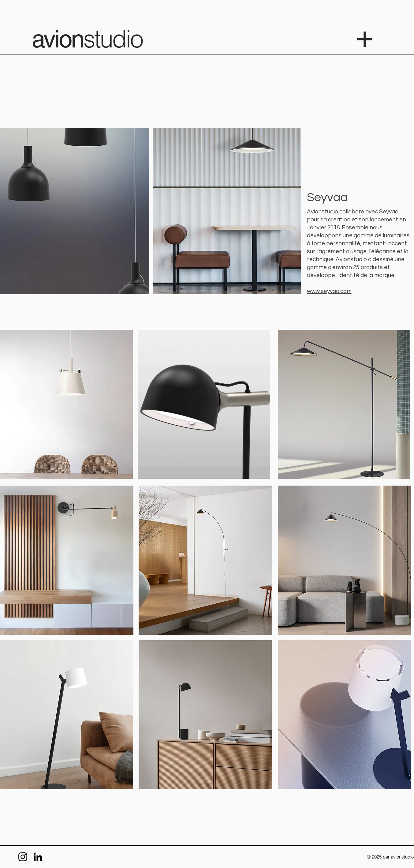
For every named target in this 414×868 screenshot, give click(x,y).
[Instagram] (23, 857)
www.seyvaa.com (329, 291)
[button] (365, 39)
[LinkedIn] (38, 857)
